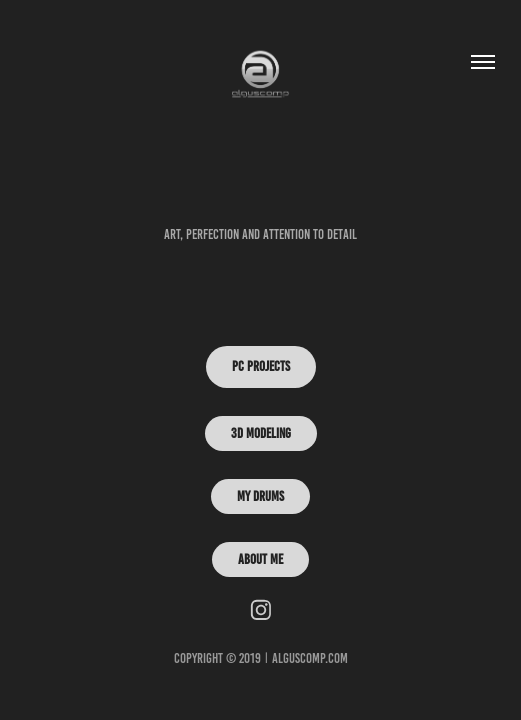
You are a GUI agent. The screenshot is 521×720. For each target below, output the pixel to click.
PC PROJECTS (261, 366)
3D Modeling (261, 433)
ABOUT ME (260, 559)
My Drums (260, 496)
